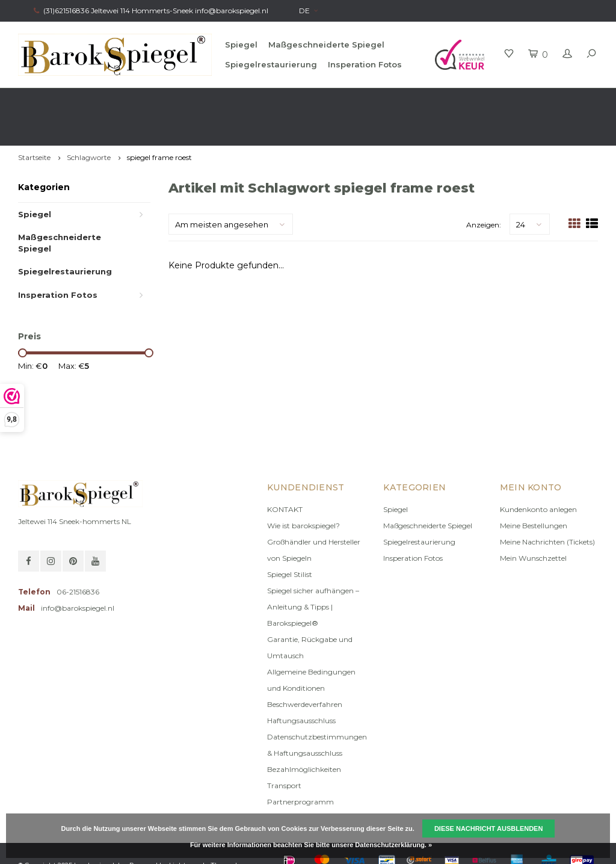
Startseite (34, 123)
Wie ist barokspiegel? (303, 491)
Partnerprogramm (300, 767)
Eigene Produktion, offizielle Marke (530, 100)
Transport (284, 751)
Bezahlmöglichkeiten (304, 735)
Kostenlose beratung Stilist (194, 100)
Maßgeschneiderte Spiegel (326, 45)
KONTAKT (285, 475)
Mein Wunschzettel (533, 524)
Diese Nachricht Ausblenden (489, 829)
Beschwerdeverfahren (305, 670)
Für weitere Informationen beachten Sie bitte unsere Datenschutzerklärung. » (311, 845)
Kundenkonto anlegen (538, 475)
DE (308, 11)
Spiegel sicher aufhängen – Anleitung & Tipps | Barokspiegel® (313, 572)
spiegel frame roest (159, 123)
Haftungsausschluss (301, 686)
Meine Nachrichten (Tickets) (547, 508)
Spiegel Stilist (290, 540)
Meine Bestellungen (534, 491)
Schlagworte (89, 123)
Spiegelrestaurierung (271, 64)
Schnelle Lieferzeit (56, 100)
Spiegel (241, 45)
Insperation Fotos (365, 64)
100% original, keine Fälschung (355, 100)
